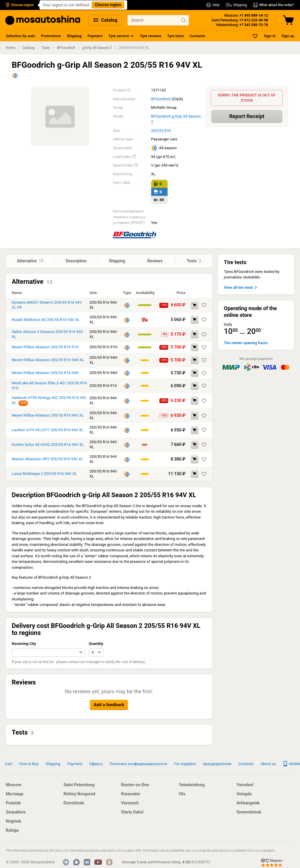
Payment (95, 36)
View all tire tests (241, 287)
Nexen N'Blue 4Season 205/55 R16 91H (45, 347)
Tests (194, 261)
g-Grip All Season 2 (97, 48)
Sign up (288, 36)
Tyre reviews (150, 36)
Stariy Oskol (132, 812)
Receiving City (24, 644)
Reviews (155, 261)
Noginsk (13, 821)
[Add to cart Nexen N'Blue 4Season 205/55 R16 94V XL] (195, 416)
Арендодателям (217, 764)
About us (268, 764)
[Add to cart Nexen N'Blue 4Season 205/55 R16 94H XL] (195, 360)
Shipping (74, 36)
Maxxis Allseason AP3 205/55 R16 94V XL (47, 459)
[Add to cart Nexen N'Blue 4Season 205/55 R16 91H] (195, 347)
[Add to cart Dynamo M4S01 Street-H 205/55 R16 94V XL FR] (195, 305)
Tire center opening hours (246, 343)
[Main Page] (43, 20)
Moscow (14, 785)
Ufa (182, 794)
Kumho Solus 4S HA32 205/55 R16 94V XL (48, 445)
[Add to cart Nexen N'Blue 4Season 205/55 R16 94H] (195, 373)
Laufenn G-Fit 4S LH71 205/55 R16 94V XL (48, 430)
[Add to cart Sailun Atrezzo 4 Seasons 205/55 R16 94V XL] (195, 334)
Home (11, 48)
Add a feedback (109, 705)
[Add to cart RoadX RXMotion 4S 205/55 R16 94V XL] (195, 320)
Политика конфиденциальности (138, 764)
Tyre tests (175, 36)
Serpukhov (16, 812)
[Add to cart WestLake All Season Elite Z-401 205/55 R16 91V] (195, 386)
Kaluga (12, 830)
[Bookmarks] (255, 36)
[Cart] (289, 20)
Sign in (270, 36)
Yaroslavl (245, 785)
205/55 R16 (161, 131)
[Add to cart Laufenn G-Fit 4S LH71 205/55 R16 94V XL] (195, 430)
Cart (9, 764)
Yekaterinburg (192, 785)
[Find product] (184, 20)
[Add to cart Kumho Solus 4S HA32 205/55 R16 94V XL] (195, 445)
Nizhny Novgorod (79, 794)
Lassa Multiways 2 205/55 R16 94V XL (44, 474)
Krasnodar (131, 794)
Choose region (108, 5)
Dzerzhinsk (74, 803)
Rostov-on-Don (135, 785)
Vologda (244, 794)
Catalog (105, 20)
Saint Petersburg (79, 785)
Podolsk (13, 803)
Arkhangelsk (248, 803)
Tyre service (119, 36)
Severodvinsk (249, 812)
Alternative (30, 261)
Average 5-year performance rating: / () (166, 862)
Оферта (96, 764)
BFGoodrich (66, 48)
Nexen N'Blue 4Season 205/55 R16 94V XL (48, 415)
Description (76, 261)
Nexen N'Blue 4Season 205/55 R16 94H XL (48, 360)
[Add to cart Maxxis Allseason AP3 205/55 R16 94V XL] (195, 459)
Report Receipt (247, 116)
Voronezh (130, 803)
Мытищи (15, 794)
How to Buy (29, 764)
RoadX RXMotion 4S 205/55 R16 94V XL (46, 320)
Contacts (197, 36)
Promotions (51, 36)
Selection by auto (21, 36)
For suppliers (185, 764)
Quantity (96, 644)
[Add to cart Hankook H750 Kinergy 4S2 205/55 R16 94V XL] (195, 401)
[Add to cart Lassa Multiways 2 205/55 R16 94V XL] (195, 474)
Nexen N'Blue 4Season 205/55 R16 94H (45, 373)
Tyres (46, 48)
